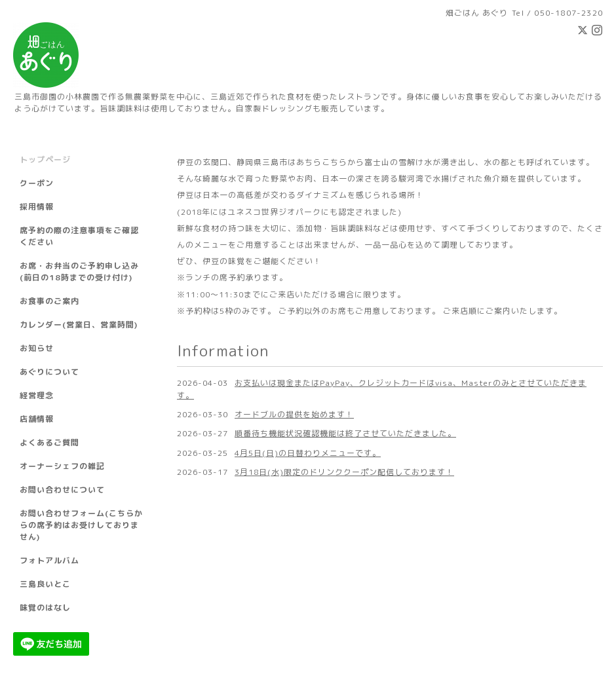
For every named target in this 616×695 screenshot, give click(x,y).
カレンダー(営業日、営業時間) (79, 325)
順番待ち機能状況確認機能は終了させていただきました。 (345, 433)
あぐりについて (49, 372)
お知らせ (37, 348)
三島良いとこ (45, 584)
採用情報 (37, 207)
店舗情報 (37, 419)
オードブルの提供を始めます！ (294, 414)
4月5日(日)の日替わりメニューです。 (308, 453)
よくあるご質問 (49, 442)
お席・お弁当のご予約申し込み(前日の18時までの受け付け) (79, 272)
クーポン (37, 183)
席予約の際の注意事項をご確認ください (79, 236)
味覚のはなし (45, 608)
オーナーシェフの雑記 (62, 466)
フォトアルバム (49, 560)
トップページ (45, 160)
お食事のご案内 (49, 301)
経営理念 (37, 395)
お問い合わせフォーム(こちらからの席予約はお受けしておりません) (81, 525)
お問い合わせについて (62, 490)
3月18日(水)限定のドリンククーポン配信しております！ (344, 472)
